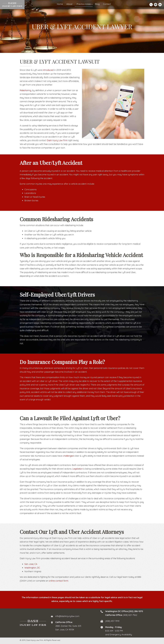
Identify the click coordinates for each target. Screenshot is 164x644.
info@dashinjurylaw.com (67, 616)
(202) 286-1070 (136, 611)
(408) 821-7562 (130, 615)
